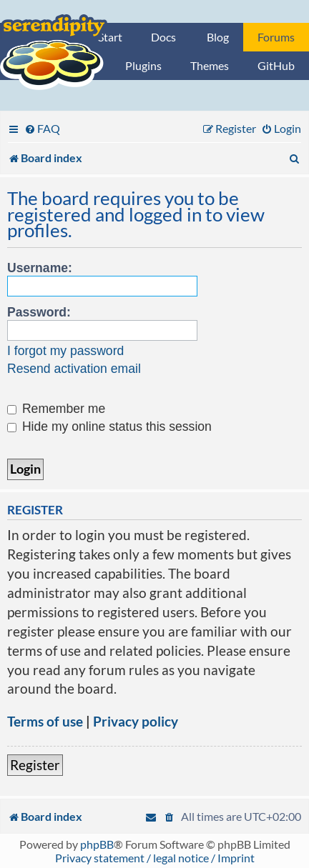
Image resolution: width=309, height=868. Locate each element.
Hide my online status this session (109, 426)
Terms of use (45, 721)
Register (35, 765)
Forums (276, 37)
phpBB (97, 844)
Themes (210, 65)
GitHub (276, 65)
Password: (39, 312)
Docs (163, 37)
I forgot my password (65, 351)
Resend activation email (74, 369)
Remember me (56, 409)
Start (110, 37)
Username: (40, 268)
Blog (218, 37)
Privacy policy (136, 721)
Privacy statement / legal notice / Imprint (155, 858)
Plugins (143, 65)
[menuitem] (42, 128)
